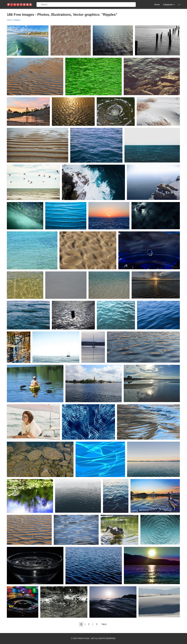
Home (157, 5)
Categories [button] (169, 5)
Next (104, 624)
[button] (179, 5)
